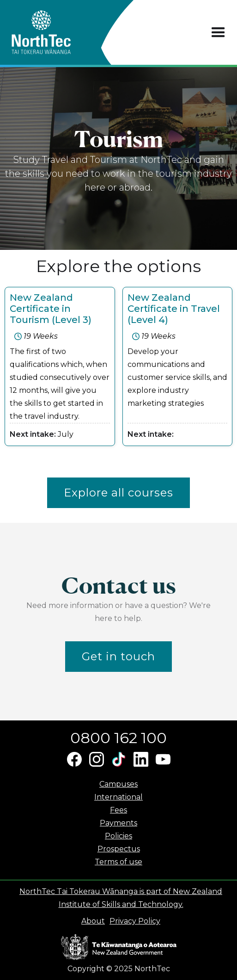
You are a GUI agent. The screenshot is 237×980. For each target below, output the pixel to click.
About (93, 921)
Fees (118, 810)
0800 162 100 (118, 738)
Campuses (118, 784)
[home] (58, 32)
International (118, 797)
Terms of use (118, 862)
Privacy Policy (135, 921)
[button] (218, 33)
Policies (118, 836)
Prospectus (119, 849)
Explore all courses (118, 493)
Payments (118, 823)
